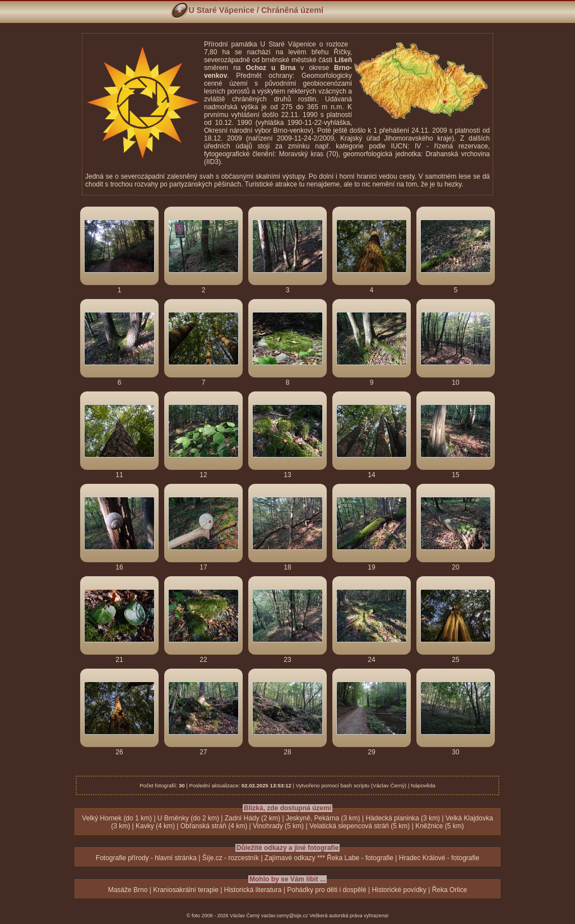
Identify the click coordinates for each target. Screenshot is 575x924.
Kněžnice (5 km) (440, 826)
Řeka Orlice (450, 890)
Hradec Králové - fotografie (439, 858)
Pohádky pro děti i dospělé (326, 890)
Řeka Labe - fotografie (360, 858)
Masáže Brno (128, 890)
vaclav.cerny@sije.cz (285, 916)
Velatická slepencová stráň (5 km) (360, 826)
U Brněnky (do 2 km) (188, 818)
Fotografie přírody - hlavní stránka (146, 858)
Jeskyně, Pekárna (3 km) (323, 818)
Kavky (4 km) (155, 826)
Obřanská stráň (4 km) (214, 826)
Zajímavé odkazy (290, 858)
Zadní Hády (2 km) (252, 818)
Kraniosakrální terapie (186, 890)
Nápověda (423, 785)
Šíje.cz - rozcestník (231, 858)
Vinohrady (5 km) (278, 826)
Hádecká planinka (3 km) (403, 818)
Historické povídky (399, 890)
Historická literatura (253, 890)
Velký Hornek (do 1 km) (117, 818)
